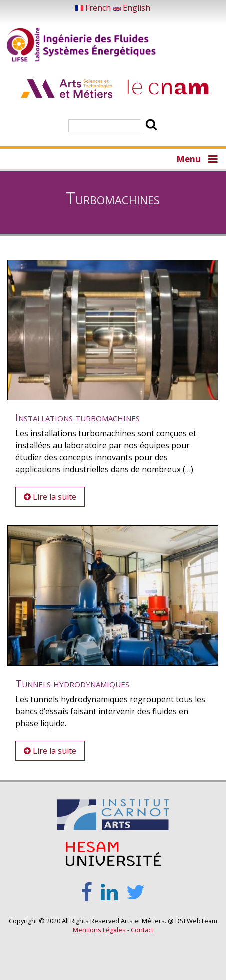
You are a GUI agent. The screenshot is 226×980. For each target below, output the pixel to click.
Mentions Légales (99, 930)
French (94, 8)
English (132, 8)
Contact (142, 930)
